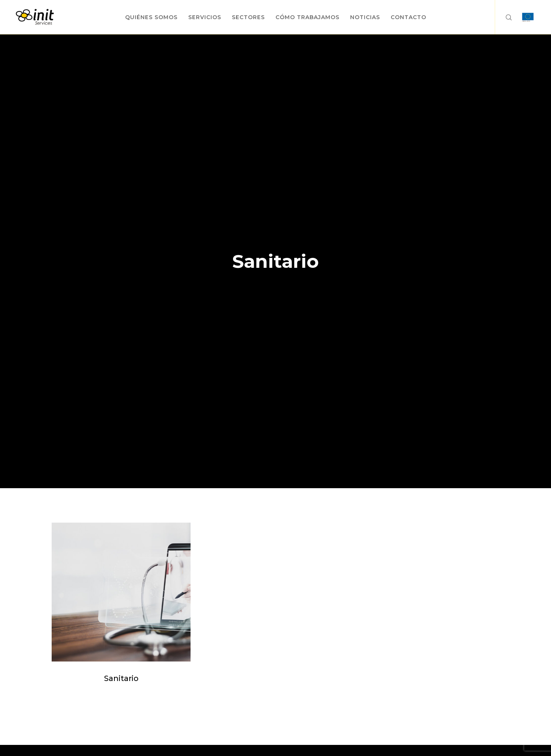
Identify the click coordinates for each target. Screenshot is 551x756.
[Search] (504, 17)
